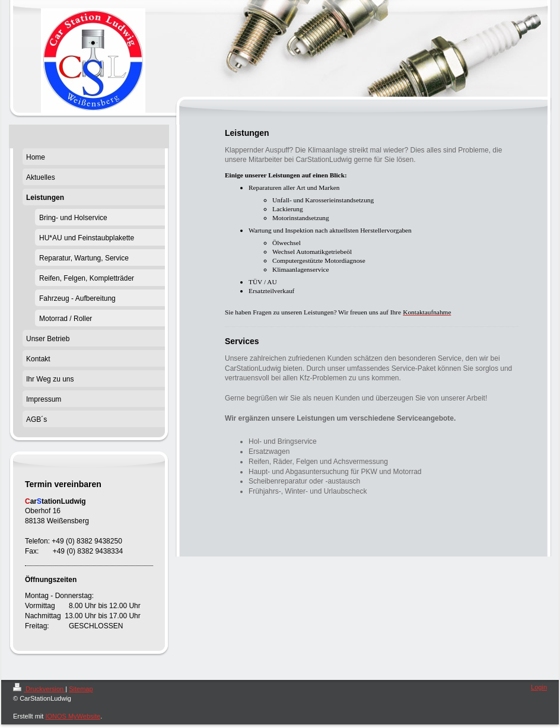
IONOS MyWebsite (73, 716)
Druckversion (39, 689)
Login (539, 687)
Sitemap (81, 689)
